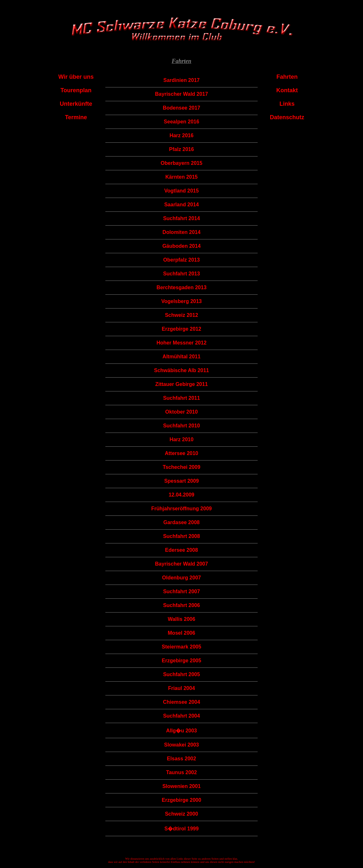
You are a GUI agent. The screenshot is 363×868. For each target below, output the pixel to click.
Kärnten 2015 (182, 177)
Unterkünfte (76, 104)
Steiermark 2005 (182, 647)
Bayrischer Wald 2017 (182, 94)
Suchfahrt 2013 (182, 274)
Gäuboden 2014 (181, 246)
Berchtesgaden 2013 (181, 287)
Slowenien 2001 (181, 786)
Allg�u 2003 (181, 731)
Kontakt (287, 90)
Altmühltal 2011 (181, 357)
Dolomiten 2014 (181, 232)
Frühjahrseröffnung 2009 (181, 509)
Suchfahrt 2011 (182, 398)
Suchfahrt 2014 (182, 218)
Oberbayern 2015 (181, 163)
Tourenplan (76, 90)
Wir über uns (76, 77)
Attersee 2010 (181, 453)
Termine (76, 117)
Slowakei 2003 (182, 745)
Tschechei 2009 (181, 467)
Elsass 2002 (182, 759)
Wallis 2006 (181, 619)
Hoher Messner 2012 (181, 343)
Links (287, 104)
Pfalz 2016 (181, 149)
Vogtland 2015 (181, 191)
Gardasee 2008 (181, 522)
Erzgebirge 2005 (182, 661)
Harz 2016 (182, 135)
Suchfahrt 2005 (182, 674)
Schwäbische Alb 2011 (181, 370)
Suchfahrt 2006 (182, 605)
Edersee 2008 (181, 550)
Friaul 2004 (181, 688)
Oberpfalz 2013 (181, 260)
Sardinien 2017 (182, 80)
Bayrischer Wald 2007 (182, 564)
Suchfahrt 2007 (182, 591)
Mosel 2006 (181, 633)
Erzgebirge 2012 (182, 329)
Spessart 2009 (181, 481)
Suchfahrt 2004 (182, 716)
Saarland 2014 (181, 205)
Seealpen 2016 (181, 122)
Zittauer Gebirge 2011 (181, 384)
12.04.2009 (181, 495)
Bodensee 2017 (182, 108)
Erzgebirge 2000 (182, 800)
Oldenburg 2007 (182, 578)
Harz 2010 (182, 439)
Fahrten (287, 77)
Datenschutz (287, 117)
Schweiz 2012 (181, 315)
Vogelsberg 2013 (181, 301)
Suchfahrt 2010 (182, 426)
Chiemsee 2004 (181, 702)
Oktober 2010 (181, 412)
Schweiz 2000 (181, 814)
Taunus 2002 (181, 772)
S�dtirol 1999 (182, 829)
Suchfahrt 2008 (182, 536)
